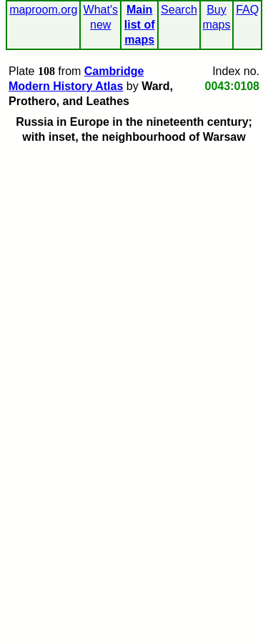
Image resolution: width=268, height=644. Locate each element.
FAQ (247, 10)
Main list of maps (140, 25)
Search (179, 10)
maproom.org (43, 10)
